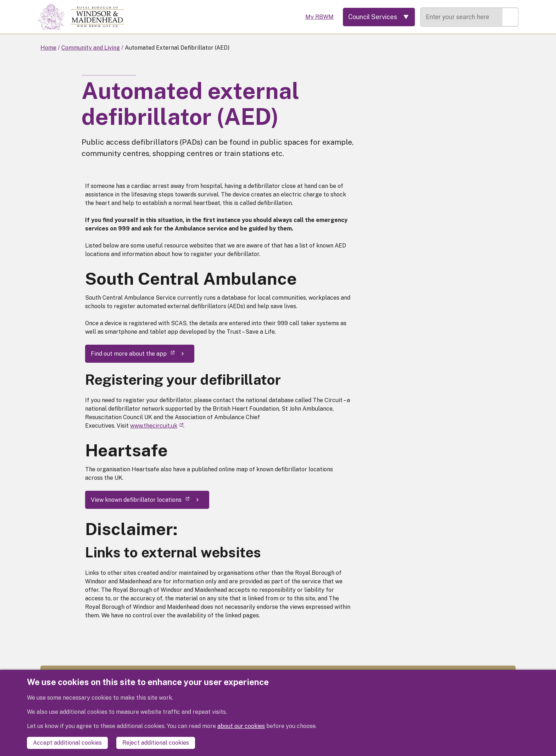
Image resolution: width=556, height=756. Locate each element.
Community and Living (91, 48)
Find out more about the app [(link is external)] (133, 354)
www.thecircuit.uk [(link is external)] (157, 426)
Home (48, 48)
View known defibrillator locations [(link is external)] (140, 500)
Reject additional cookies (156, 743)
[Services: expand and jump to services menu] (379, 17)
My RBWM (319, 17)
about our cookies (241, 726)
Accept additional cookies (67, 743)
